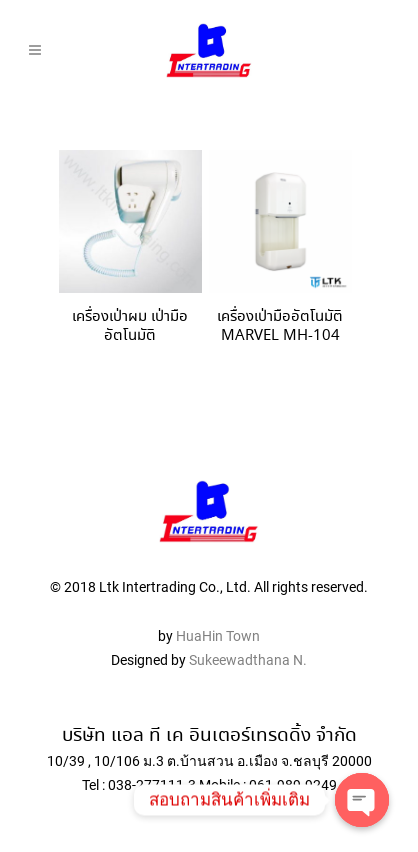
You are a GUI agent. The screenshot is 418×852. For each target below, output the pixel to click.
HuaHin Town (218, 636)
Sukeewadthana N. (246, 660)
